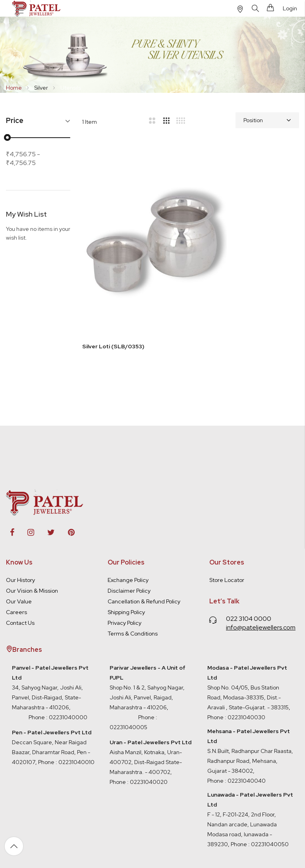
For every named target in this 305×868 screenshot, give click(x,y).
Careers (16, 565)
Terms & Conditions (133, 586)
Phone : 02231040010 (66, 714)
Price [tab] (15, 121)
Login (290, 8)
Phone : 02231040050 (260, 797)
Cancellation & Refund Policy (144, 554)
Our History (20, 532)
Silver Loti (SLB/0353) (113, 294)
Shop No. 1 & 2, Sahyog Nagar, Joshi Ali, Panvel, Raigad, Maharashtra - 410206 (148, 640)
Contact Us (20, 575)
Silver (42, 88)
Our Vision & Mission (32, 543)
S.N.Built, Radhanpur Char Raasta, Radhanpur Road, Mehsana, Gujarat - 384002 (250, 713)
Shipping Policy (126, 565)
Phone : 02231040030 (236, 670)
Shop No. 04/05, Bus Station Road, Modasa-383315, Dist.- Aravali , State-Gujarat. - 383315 (248, 640)
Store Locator (227, 532)
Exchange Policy (128, 532)
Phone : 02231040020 (139, 734)
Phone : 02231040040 (236, 733)
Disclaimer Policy (129, 543)
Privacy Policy (125, 575)
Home (14, 88)
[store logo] (37, 8)
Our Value (19, 554)
